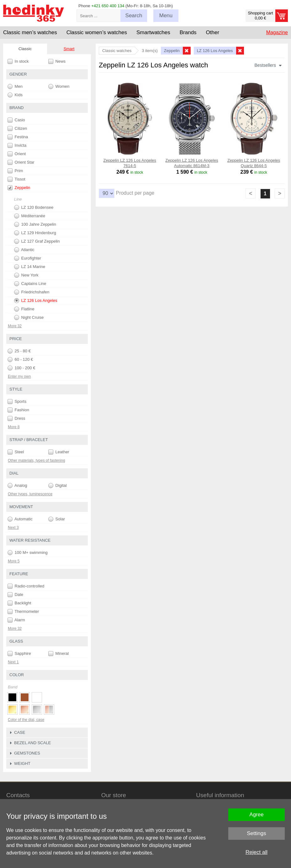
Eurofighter (28, 258)
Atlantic (24, 250)
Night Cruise (29, 318)
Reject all (257, 852)
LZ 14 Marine (30, 267)
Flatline (24, 309)
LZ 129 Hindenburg (35, 233)
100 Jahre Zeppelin (35, 224)
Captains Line (30, 284)
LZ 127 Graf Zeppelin (37, 241)
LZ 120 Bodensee (34, 208)
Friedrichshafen (32, 292)
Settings (256, 833)
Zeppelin (19, 188)
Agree (256, 815)
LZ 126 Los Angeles (36, 301)
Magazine (277, 32)
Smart (69, 49)
